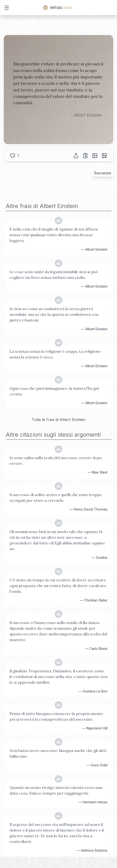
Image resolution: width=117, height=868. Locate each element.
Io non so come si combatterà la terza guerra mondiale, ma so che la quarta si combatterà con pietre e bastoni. (54, 314)
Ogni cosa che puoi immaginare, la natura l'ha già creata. (54, 391)
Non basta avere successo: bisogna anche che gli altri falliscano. (58, 753)
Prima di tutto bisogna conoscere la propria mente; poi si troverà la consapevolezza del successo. (57, 716)
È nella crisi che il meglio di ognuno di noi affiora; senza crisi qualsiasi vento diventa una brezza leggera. (54, 235)
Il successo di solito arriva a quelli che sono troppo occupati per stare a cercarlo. (56, 497)
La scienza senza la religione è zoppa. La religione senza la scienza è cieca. (55, 354)
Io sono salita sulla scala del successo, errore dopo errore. (56, 461)
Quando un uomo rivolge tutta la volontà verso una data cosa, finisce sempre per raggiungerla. (56, 790)
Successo (103, 173)
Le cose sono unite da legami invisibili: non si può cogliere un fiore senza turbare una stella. (54, 275)
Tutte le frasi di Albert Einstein (59, 420)
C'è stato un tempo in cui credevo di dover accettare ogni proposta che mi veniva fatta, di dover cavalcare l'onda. (58, 586)
